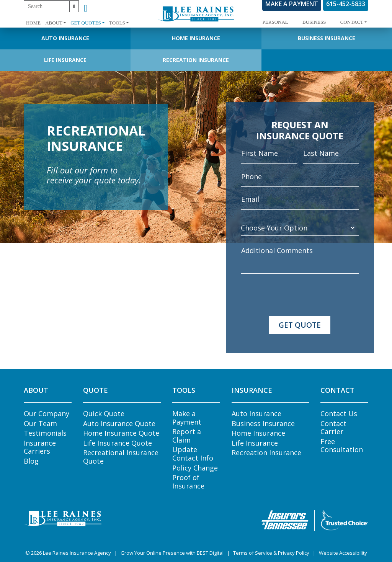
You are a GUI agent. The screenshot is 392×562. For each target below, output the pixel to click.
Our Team (40, 423)
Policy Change (195, 468)
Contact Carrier (333, 428)
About (54, 23)
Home (33, 23)
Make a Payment (187, 418)
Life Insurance (65, 60)
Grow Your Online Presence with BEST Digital (172, 553)
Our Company (47, 413)
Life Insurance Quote (118, 443)
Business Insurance (327, 38)
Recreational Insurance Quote (121, 457)
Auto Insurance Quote (119, 423)
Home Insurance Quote (121, 433)
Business (314, 22)
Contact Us (339, 413)
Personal (275, 22)
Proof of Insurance (188, 482)
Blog (31, 461)
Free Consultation (342, 446)
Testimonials (45, 433)
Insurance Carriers (40, 447)
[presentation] (299, 295)
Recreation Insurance (196, 60)
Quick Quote (104, 413)
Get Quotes (86, 23)
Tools (117, 23)
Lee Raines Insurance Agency (77, 553)
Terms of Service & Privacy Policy (271, 553)
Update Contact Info (193, 454)
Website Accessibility (343, 553)
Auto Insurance (65, 38)
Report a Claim (187, 436)
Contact (352, 22)
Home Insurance (196, 38)
